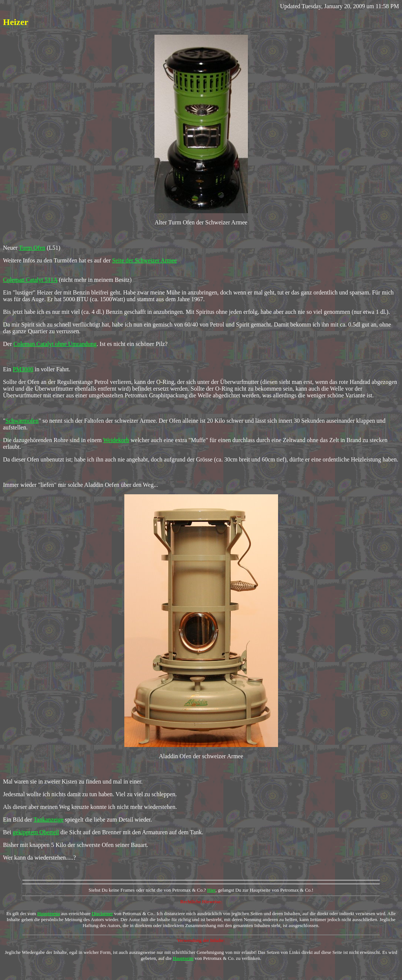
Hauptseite (183, 958)
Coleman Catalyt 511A (30, 280)
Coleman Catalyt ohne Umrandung (55, 344)
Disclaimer (102, 913)
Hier (212, 890)
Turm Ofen (32, 248)
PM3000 (23, 369)
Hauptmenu (49, 913)
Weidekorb (116, 440)
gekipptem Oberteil (36, 832)
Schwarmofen (22, 421)
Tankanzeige (49, 820)
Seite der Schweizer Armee (144, 260)
